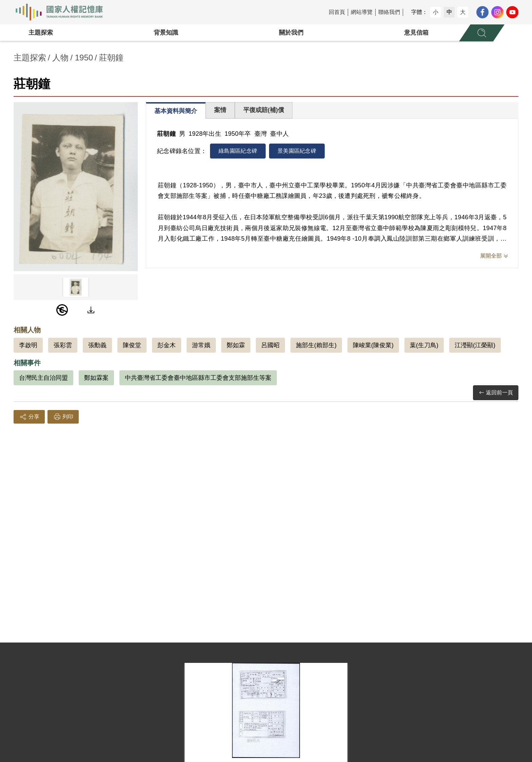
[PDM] (62, 310)
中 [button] (449, 12)
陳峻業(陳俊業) (373, 345)
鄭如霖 (236, 345)
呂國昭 (270, 345)
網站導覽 (362, 12)
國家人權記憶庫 (63, 12)
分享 (29, 417)
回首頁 (337, 12)
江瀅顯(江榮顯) (475, 345)
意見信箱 (416, 33)
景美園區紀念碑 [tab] (297, 151)
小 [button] (436, 12)
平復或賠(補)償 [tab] (264, 110)
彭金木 (167, 345)
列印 (63, 417)
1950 (84, 58)
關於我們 (291, 33)
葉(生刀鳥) (424, 345)
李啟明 (28, 345)
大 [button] (463, 12)
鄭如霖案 (96, 378)
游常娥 (201, 345)
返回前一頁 (496, 393)
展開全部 (491, 256)
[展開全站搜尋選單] (482, 33)
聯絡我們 (389, 12)
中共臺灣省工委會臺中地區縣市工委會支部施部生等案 (198, 378)
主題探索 (41, 33)
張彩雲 (63, 345)
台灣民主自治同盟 (43, 378)
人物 (60, 58)
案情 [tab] (220, 110)
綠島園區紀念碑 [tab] (238, 151)
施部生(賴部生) (316, 345)
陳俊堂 (132, 345)
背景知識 (166, 33)
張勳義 (97, 345)
